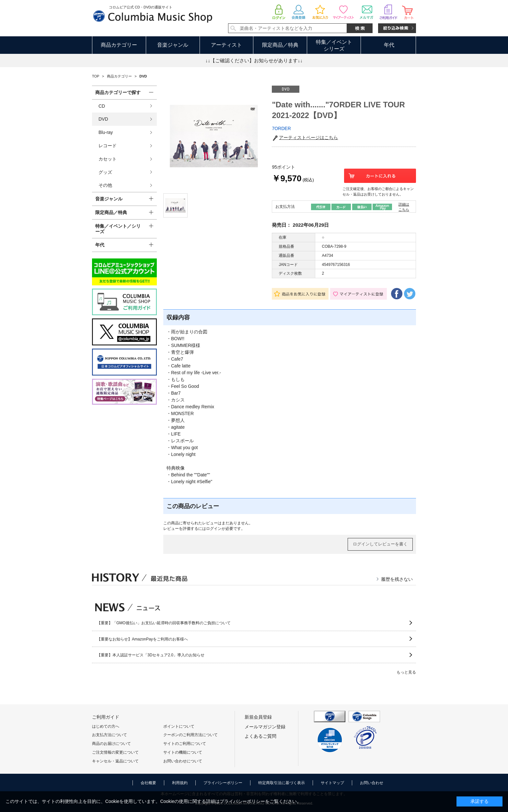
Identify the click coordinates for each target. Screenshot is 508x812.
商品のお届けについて (111, 744)
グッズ (105, 172)
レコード (108, 146)
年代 (389, 45)
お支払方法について (110, 735)
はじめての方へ (106, 726)
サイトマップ (332, 783)
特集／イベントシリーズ (334, 45)
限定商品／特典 (280, 45)
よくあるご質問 (260, 736)
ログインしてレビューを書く (380, 544)
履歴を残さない (397, 579)
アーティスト (226, 45)
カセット (108, 159)
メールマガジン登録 (265, 727)
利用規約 (180, 783)
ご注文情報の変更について (115, 752)
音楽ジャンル (173, 45)
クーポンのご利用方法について (190, 735)
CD (102, 106)
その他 (105, 185)
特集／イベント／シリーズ (118, 229)
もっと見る (406, 672)
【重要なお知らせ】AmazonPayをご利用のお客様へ (142, 639)
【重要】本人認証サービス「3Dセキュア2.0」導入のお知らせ (151, 655)
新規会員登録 (258, 717)
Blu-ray (106, 132)
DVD (103, 119)
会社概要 (148, 783)
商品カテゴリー (119, 45)
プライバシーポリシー (223, 783)
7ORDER (281, 128)
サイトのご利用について (185, 744)
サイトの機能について (183, 752)
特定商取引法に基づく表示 (282, 783)
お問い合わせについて (183, 761)
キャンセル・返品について (115, 761)
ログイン (214, 529)
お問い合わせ (372, 783)
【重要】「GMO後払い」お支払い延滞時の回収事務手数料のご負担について (164, 623)
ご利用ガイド (106, 717)
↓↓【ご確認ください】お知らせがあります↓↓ (254, 60)
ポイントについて (179, 726)
